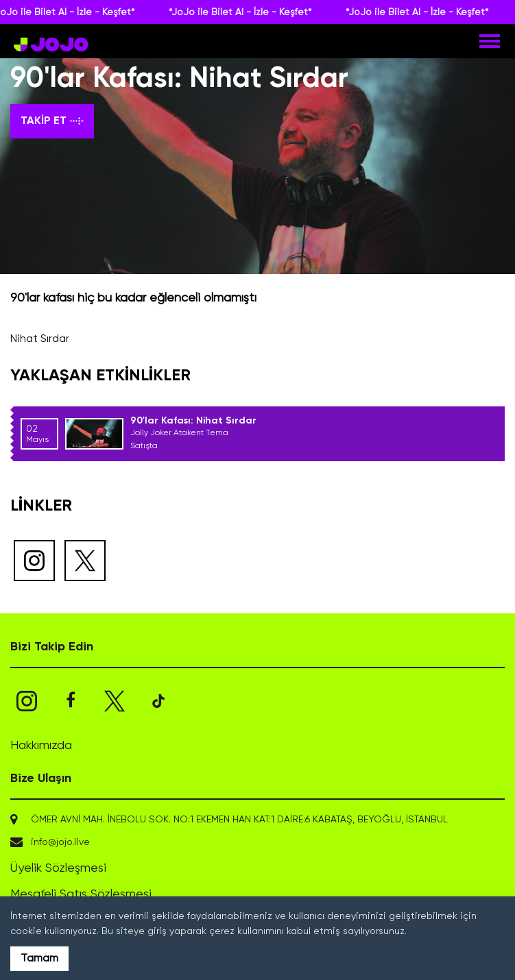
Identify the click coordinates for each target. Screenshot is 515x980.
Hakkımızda (41, 746)
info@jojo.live (60, 842)
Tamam (39, 959)
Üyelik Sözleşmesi (58, 868)
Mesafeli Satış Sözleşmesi (81, 894)
